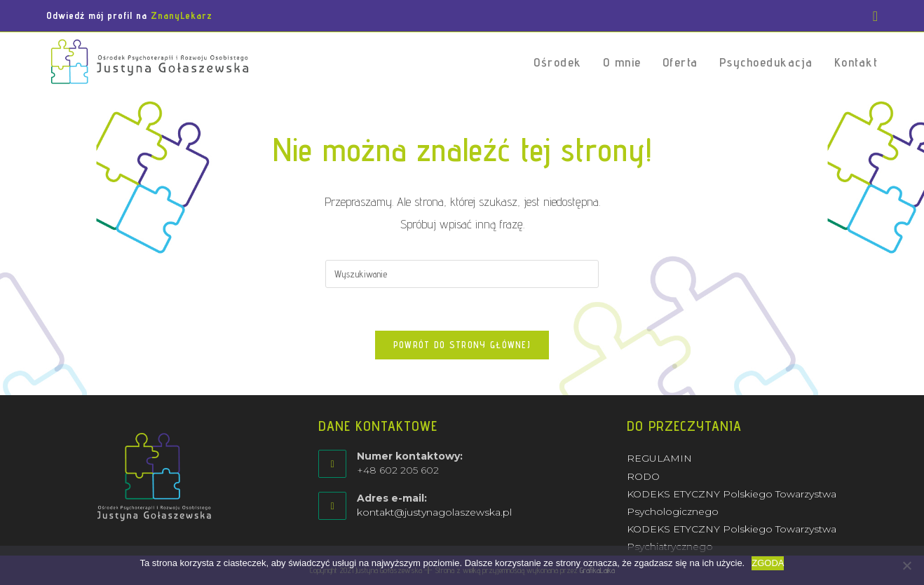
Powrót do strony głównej (462, 345)
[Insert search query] (462, 274)
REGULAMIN (659, 458)
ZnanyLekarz (182, 15)
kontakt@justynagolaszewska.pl (434, 512)
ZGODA (768, 563)
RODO (643, 476)
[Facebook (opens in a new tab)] (873, 16)
